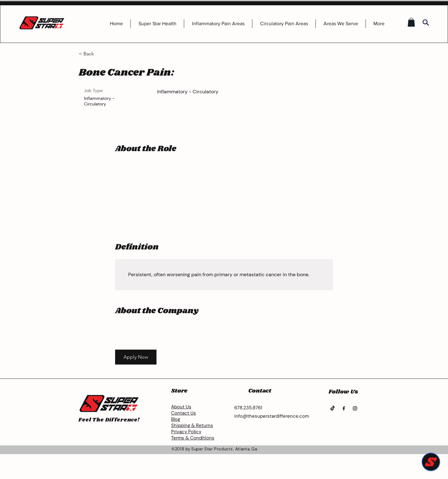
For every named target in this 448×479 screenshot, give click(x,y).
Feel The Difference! (109, 420)
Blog (176, 419)
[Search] (426, 22)
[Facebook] (344, 408)
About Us (181, 407)
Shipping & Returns (192, 426)
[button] (411, 22)
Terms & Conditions (193, 438)
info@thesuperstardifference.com (272, 416)
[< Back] (101, 54)
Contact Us (184, 413)
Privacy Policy (186, 432)
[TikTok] (333, 408)
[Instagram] (355, 408)
